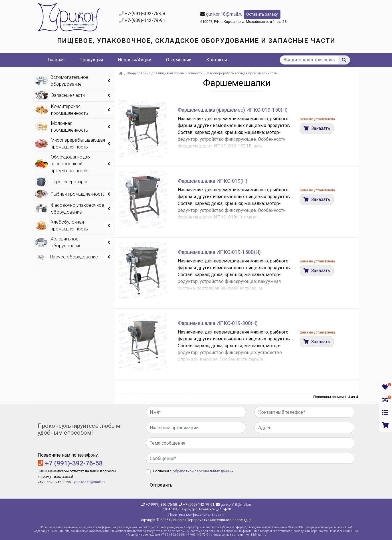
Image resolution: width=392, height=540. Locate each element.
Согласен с (193, 471)
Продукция (91, 60)
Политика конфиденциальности (196, 514)
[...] (309, 60)
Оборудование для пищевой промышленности (165, 73)
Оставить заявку (262, 14)
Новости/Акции (135, 60)
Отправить (161, 485)
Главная (56, 60)
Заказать (320, 128)
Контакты (217, 60)
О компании (179, 60)
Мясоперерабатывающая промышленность (242, 73)
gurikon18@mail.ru (224, 14)
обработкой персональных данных (203, 471)
